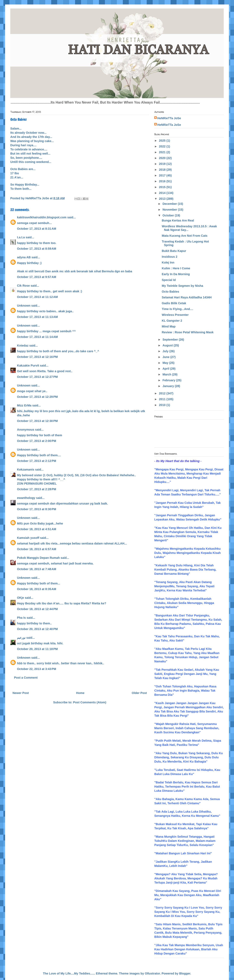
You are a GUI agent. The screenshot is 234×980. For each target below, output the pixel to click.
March (167, 374)
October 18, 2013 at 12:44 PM (37, 609)
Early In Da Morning (176, 274)
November (170, 210)
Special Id (169, 280)
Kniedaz (23, 345)
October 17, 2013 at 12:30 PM (37, 421)
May (166, 363)
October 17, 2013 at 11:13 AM (37, 317)
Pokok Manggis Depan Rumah (38, 558)
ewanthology (26, 498)
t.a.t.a (21, 237)
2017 (163, 175)
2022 (163, 146)
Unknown (24, 306)
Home (80, 693)
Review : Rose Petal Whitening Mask (188, 332)
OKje (21, 598)
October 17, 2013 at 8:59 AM (37, 249)
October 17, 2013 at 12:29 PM (37, 397)
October (169, 215)
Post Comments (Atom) (90, 702)
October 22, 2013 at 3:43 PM (37, 669)
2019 (163, 164)
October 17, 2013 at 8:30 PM (37, 509)
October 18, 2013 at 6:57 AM (37, 549)
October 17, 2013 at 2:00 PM (37, 441)
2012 (163, 393)
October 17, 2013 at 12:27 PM (37, 377)
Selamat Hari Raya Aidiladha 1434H (187, 297)
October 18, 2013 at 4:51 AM (37, 529)
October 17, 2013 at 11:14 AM (37, 337)
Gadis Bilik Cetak (174, 303)
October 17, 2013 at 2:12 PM (37, 461)
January (169, 386)
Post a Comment (26, 678)
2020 (163, 158)
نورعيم (21, 638)
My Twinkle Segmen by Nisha (182, 286)
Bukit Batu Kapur (174, 251)
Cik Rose (23, 286)
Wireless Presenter (175, 315)
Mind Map (169, 326)
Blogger (185, 973)
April (166, 369)
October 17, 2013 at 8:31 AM (37, 229)
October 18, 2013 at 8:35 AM (37, 589)
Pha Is (21, 618)
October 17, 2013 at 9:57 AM (37, 277)
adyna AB (24, 257)
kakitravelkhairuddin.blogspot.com (42, 217)
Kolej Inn (168, 262)
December (170, 204)
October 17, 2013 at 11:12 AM (37, 297)
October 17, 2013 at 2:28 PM (37, 489)
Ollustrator (152, 973)
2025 (163, 141)
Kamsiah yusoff (28, 538)
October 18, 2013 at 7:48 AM (37, 569)
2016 (163, 181)
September (171, 340)
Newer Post (21, 693)
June (166, 357)
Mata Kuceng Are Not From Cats (185, 236)
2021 (163, 152)
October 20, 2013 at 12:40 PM (37, 629)
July (166, 351)
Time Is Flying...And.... (178, 309)
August (168, 345)
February (169, 380)
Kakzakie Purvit (28, 365)
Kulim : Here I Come (176, 268)
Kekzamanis (26, 470)
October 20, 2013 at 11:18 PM (37, 649)
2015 (163, 187)
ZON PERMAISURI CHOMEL (37, 484)
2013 (163, 199)
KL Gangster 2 (172, 321)
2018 (163, 170)
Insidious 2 (170, 257)
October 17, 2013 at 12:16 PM (37, 357)
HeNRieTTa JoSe (169, 118)
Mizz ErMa (24, 405)
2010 (163, 405)
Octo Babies (171, 292)
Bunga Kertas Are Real (178, 220)
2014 (163, 193)
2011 (163, 399)
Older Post (139, 693)
